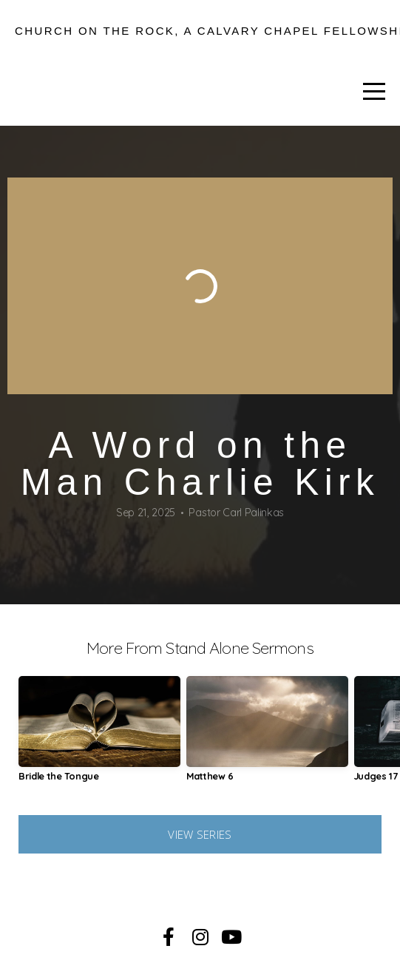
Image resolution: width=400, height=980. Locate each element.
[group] (99, 734)
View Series (200, 834)
